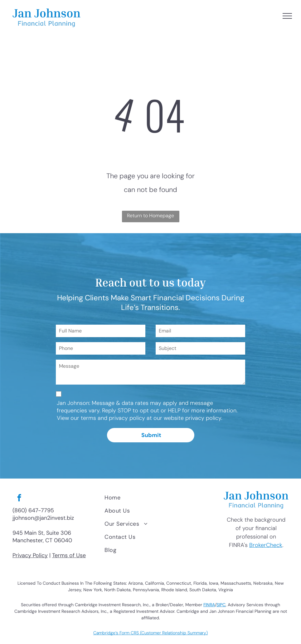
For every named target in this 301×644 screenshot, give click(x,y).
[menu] (287, 16)
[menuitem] (159, 498)
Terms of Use (69, 555)
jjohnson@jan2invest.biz (43, 518)
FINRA (209, 605)
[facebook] (19, 499)
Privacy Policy (30, 555)
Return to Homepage (150, 216)
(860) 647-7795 (33, 510)
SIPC (221, 605)
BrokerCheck (266, 545)
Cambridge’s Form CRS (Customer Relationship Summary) (150, 633)
